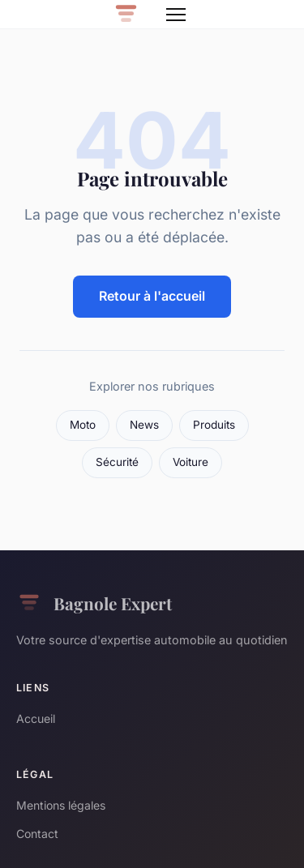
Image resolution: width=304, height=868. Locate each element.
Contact (37, 834)
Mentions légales (61, 805)
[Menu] (176, 15)
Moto (83, 425)
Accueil (36, 718)
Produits (214, 425)
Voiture (191, 462)
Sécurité (117, 462)
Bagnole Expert (94, 603)
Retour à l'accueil (152, 296)
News (144, 425)
